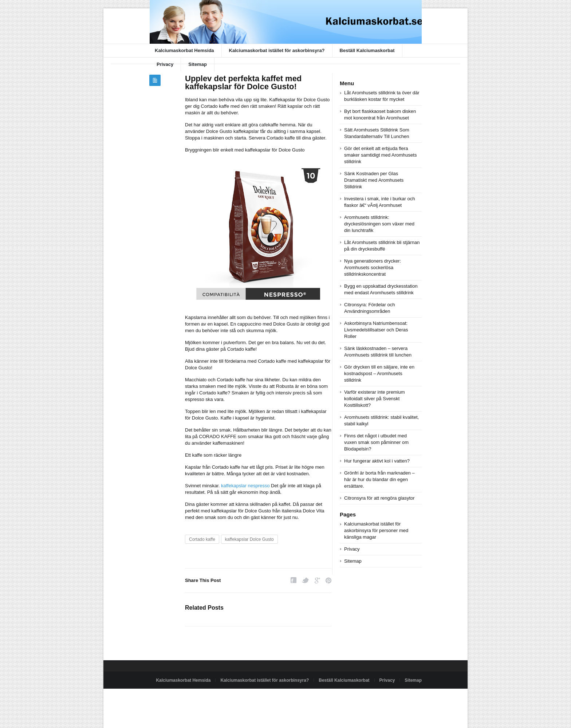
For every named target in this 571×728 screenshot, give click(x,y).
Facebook (294, 580)
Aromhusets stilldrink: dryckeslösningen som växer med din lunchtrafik (379, 224)
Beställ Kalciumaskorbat (367, 50)
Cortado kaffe (202, 539)
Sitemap (198, 64)
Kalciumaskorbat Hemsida (184, 50)
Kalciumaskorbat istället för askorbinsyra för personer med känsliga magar (376, 530)
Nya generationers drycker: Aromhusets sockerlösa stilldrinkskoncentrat (373, 267)
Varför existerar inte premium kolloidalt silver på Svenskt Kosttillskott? (375, 399)
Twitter (306, 580)
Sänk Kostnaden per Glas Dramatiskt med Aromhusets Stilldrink (374, 180)
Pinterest (328, 580)
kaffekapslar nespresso (245, 486)
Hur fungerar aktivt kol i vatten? (377, 461)
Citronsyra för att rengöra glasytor (379, 498)
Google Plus (317, 580)
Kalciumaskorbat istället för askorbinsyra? (277, 50)
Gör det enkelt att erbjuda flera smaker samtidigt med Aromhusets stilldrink (380, 155)
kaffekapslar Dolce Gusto (249, 539)
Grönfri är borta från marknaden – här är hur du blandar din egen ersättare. (379, 479)
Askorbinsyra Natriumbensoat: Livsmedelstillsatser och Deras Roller (376, 330)
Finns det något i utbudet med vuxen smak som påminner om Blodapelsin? (376, 442)
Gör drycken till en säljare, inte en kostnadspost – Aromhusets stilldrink (379, 373)
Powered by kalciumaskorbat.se (180, 697)
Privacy (165, 64)
